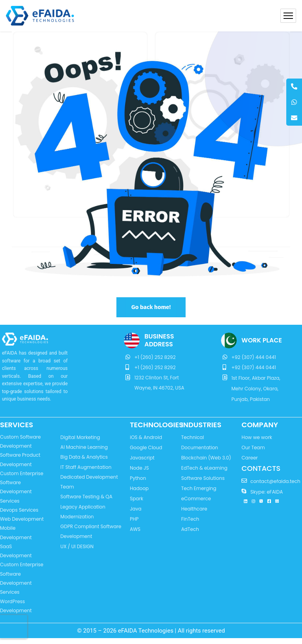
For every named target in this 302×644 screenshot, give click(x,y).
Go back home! (151, 307)
